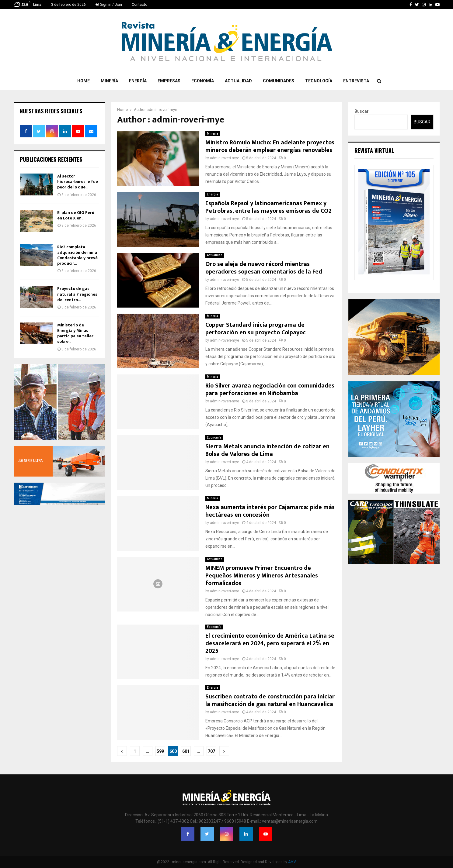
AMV (292, 862)
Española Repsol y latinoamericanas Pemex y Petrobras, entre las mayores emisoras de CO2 (268, 207)
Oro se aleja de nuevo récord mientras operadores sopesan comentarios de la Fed (264, 268)
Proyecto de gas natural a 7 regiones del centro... (77, 294)
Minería (109, 81)
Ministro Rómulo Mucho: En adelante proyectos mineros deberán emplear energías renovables (270, 146)
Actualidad (238, 81)
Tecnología (319, 81)
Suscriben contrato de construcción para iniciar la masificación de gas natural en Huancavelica (270, 700)
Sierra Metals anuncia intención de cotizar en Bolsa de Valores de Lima (267, 450)
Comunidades (279, 81)
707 (211, 751)
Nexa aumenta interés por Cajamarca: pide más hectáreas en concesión (270, 511)
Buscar (362, 111)
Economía (203, 81)
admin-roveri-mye (162, 110)
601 (186, 751)
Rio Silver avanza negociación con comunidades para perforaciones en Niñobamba (270, 389)
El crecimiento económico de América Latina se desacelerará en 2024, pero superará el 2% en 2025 (270, 643)
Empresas (169, 81)
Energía (138, 81)
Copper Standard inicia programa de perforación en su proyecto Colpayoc (256, 329)
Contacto (139, 5)
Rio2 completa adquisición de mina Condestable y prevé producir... (77, 255)
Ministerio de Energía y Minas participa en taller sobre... (75, 333)
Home (84, 81)
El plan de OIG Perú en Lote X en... (76, 215)
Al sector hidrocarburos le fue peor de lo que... (78, 182)
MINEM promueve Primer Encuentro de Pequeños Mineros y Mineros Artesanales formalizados (262, 576)
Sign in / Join (109, 5)
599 (160, 751)
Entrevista (356, 81)
